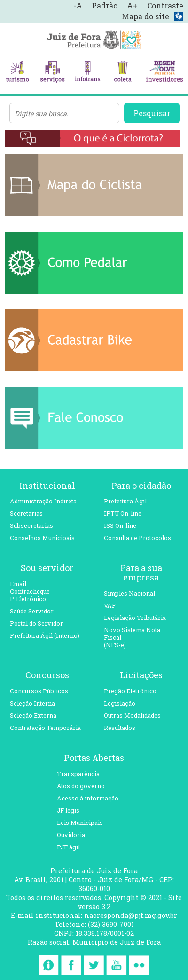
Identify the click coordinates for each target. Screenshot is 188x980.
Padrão (105, 5)
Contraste (165, 5)
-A (78, 5)
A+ (132, 5)
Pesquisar (152, 113)
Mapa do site (145, 16)
